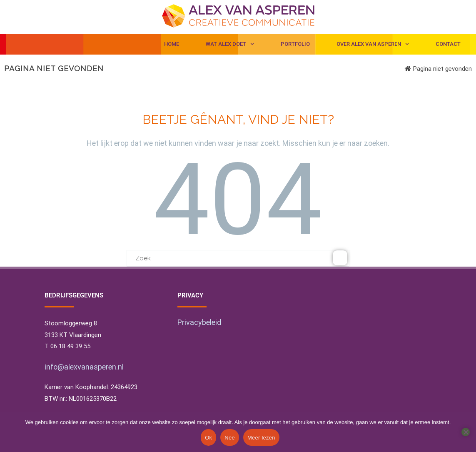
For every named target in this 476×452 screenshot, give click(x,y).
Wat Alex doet (230, 44)
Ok (208, 438)
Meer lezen (261, 438)
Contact (448, 44)
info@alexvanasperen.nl (84, 367)
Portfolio (295, 44)
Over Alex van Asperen (373, 44)
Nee (230, 438)
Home (172, 44)
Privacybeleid (199, 322)
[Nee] (466, 432)
